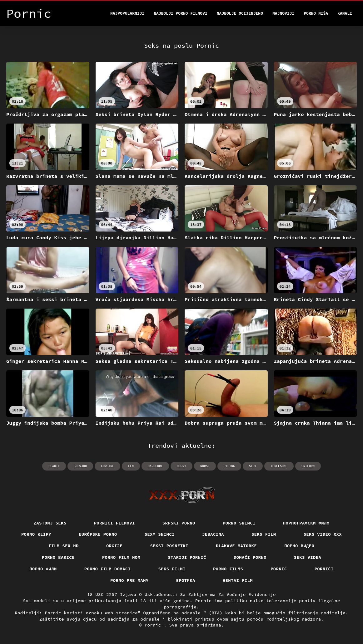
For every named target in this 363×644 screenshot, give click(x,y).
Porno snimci (239, 523)
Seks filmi (172, 569)
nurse (205, 466)
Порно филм (43, 569)
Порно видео (299, 546)
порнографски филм (306, 523)
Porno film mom (121, 557)
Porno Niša (316, 13)
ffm (131, 466)
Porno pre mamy (129, 580)
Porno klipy (36, 534)
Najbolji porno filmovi (181, 13)
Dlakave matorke (236, 546)
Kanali (345, 13)
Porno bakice (58, 557)
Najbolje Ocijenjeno (240, 13)
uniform (308, 466)
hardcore (155, 466)
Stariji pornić (187, 557)
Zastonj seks (50, 523)
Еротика (186, 580)
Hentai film (238, 580)
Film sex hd (64, 546)
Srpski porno (179, 523)
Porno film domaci (108, 569)
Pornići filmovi (114, 523)
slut (253, 466)
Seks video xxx (323, 534)
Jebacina (213, 534)
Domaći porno (250, 557)
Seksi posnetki (169, 546)
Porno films (228, 569)
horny (181, 466)
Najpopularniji (127, 13)
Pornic (154, 625)
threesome (279, 466)
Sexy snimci (160, 534)
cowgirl (107, 466)
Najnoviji (283, 13)
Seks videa (308, 557)
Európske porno (98, 534)
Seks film (264, 534)
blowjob (80, 466)
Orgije (114, 546)
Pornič (279, 569)
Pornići (324, 569)
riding (229, 466)
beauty (54, 466)
